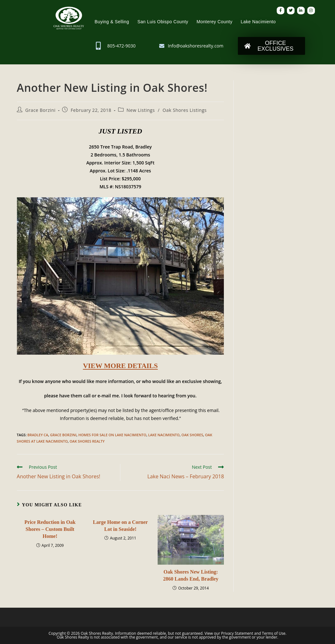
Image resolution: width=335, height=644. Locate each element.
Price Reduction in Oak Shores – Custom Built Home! (50, 529)
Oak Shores (192, 435)
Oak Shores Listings (185, 110)
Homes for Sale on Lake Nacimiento (112, 435)
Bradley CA (38, 435)
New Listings (141, 110)
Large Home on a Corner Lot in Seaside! (120, 526)
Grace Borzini (40, 110)
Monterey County (214, 22)
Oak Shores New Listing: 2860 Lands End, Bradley (191, 575)
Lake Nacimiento (258, 22)
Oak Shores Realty (87, 441)
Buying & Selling (112, 22)
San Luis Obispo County (163, 22)
